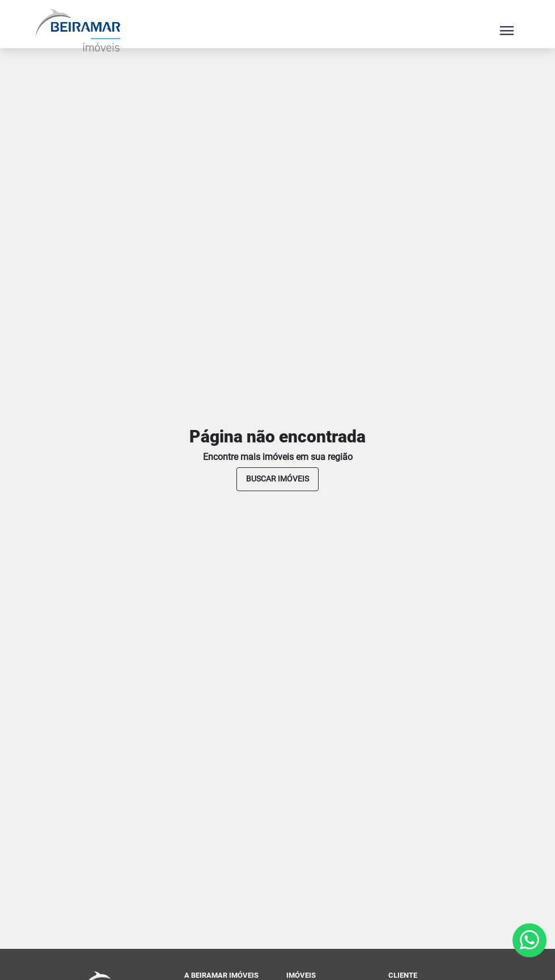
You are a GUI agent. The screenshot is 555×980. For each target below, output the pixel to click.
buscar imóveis (277, 479)
